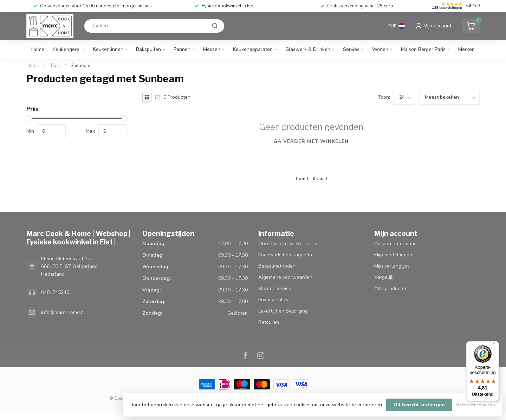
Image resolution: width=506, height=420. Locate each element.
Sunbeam (80, 66)
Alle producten (391, 288)
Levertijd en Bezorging (283, 311)
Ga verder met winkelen (311, 141)
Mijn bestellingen (393, 255)
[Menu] (495, 346)
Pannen (182, 49)
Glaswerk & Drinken (308, 49)
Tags (55, 66)
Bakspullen (148, 49)
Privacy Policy (273, 300)
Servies (351, 49)
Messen (212, 49)
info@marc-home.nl (63, 312)
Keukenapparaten (253, 49)
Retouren (269, 322)
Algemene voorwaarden (285, 277)
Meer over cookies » (475, 405)
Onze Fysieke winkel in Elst (289, 244)
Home (38, 49)
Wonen (380, 49)
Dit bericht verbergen (419, 405)
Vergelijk (384, 277)
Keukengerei (67, 49)
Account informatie (395, 244)
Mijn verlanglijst (392, 266)
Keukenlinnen (108, 49)
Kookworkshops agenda (285, 255)
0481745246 (55, 292)
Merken (466, 49)
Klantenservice (275, 288)
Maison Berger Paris (423, 49)
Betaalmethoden (277, 266)
